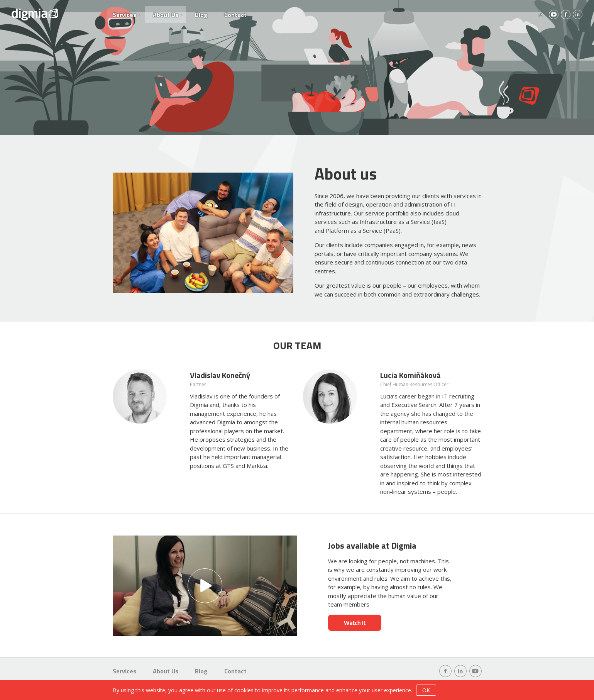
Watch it (355, 623)
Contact (235, 15)
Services (124, 15)
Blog (201, 15)
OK (426, 690)
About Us (166, 15)
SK (541, 14)
